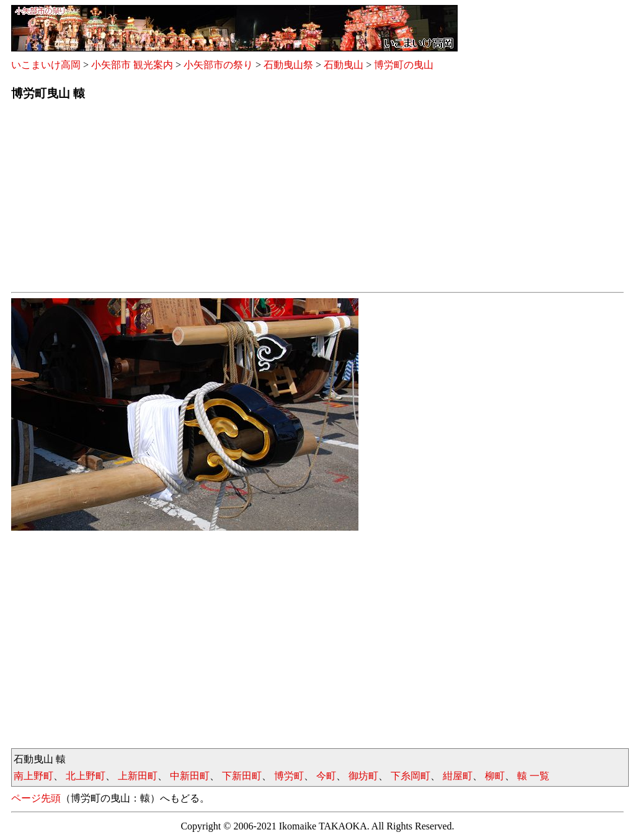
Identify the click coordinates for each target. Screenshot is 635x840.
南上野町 (33, 776)
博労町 (289, 776)
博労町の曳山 (404, 65)
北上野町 (86, 776)
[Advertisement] (317, 200)
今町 (326, 776)
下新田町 (242, 776)
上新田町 (138, 776)
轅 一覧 (533, 776)
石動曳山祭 (288, 65)
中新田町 (190, 776)
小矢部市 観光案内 (132, 65)
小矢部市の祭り (218, 65)
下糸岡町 (411, 776)
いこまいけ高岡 (46, 65)
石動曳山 (344, 65)
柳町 (495, 776)
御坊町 (363, 776)
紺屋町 (458, 776)
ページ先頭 (36, 798)
